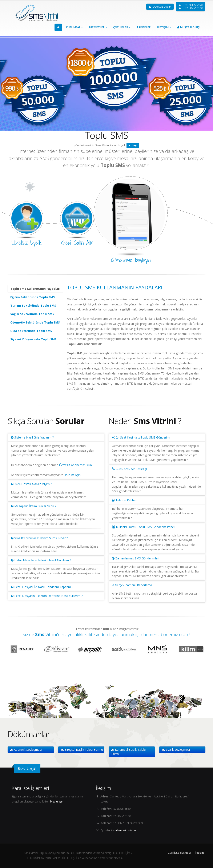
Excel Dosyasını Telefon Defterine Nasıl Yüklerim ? (47, 596)
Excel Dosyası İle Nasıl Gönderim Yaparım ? (42, 587)
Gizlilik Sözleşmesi (176, 750)
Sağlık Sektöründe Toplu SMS (32, 314)
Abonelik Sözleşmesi (26, 750)
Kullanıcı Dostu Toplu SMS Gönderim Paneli (144, 527)
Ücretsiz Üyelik (160, 7)
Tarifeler (144, 27)
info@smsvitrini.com (124, 830)
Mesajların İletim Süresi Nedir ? (34, 506)
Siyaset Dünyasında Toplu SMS (33, 339)
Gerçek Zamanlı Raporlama (132, 585)
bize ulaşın (57, 802)
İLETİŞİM (164, 27)
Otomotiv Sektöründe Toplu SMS (35, 322)
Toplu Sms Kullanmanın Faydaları (35, 289)
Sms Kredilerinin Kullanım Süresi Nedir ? (39, 538)
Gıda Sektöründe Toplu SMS (31, 331)
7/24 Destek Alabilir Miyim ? (31, 484)
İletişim (199, 853)
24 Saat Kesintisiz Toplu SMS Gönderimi (141, 437)
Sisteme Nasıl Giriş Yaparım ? (32, 437)
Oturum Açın (72, 475)
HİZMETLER (98, 27)
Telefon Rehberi (125, 500)
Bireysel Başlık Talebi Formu (82, 750)
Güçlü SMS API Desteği (129, 469)
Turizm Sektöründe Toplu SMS (33, 306)
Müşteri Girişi (189, 27)
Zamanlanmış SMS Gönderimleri (136, 558)
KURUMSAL (74, 27)
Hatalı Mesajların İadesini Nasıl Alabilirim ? (41, 560)
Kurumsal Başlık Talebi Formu (128, 752)
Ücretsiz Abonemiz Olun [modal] (75, 465)
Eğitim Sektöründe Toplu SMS (33, 297)
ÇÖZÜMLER (122, 27)
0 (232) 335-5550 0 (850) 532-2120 (191, 6)
